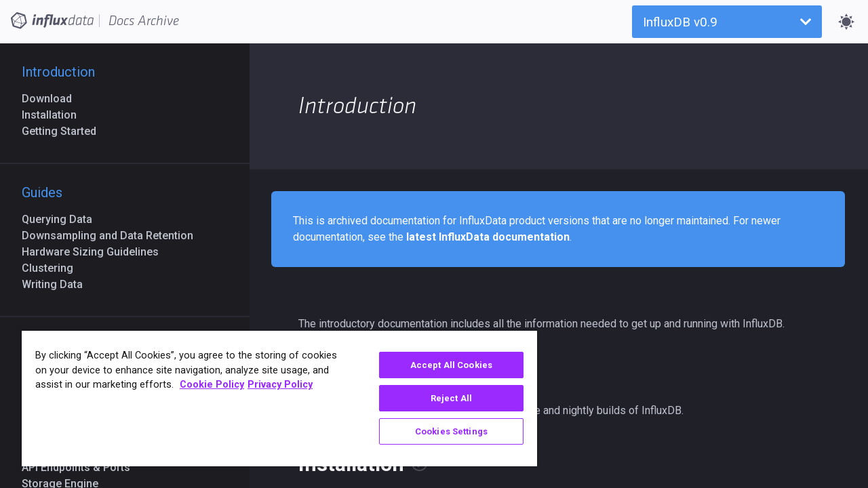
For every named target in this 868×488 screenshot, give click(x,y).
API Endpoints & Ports (81, 467)
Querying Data (62, 219)
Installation (55, 115)
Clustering (53, 268)
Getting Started (64, 131)
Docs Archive (144, 21)
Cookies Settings (441, 431)
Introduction (58, 72)
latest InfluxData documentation (488, 237)
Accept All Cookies (441, 365)
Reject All (441, 398)
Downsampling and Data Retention (113, 236)
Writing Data (58, 284)
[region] (273, 399)
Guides (42, 192)
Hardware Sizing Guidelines (96, 252)
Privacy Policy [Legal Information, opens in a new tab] (280, 385)
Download (52, 99)
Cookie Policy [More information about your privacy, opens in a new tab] (212, 385)
